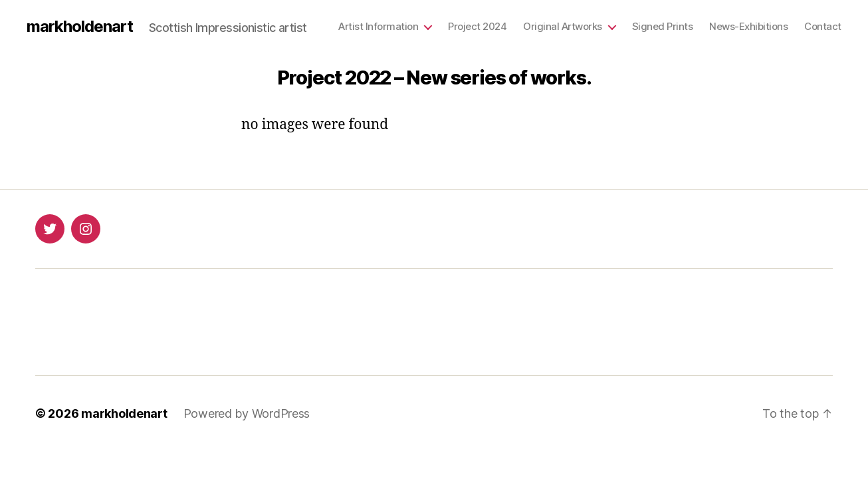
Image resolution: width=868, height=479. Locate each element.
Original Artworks (563, 27)
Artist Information (378, 27)
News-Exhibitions (748, 27)
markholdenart (80, 27)
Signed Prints (663, 27)
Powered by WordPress (247, 413)
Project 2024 (477, 27)
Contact (823, 27)
